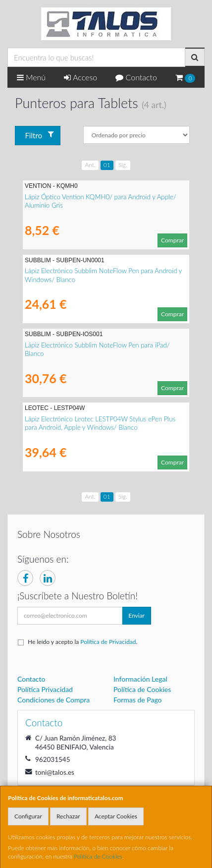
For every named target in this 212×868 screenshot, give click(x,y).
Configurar (28, 816)
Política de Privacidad (108, 642)
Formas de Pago (138, 700)
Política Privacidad (45, 689)
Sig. (123, 165)
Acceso (80, 77)
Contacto (136, 77)
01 (107, 165)
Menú (31, 77)
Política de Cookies (98, 856)
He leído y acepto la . (82, 642)
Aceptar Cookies (116, 816)
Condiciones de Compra (53, 700)
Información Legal (140, 679)
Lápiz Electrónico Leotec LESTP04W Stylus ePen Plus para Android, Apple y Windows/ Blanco (100, 423)
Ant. (90, 165)
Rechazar (68, 816)
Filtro (39, 135)
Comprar (172, 240)
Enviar (136, 615)
